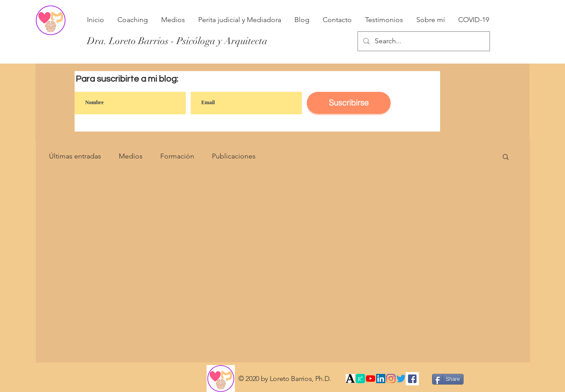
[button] (506, 157)
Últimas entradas (75, 156)
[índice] (360, 379)
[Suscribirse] (349, 103)
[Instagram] (391, 379)
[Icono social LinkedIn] (381, 379)
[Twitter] (401, 379)
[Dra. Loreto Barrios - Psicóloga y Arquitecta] (177, 41)
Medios (131, 156)
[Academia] (350, 379)
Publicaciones (234, 156)
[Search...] (423, 41)
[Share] (448, 379)
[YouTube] (371, 379)
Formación (177, 156)
